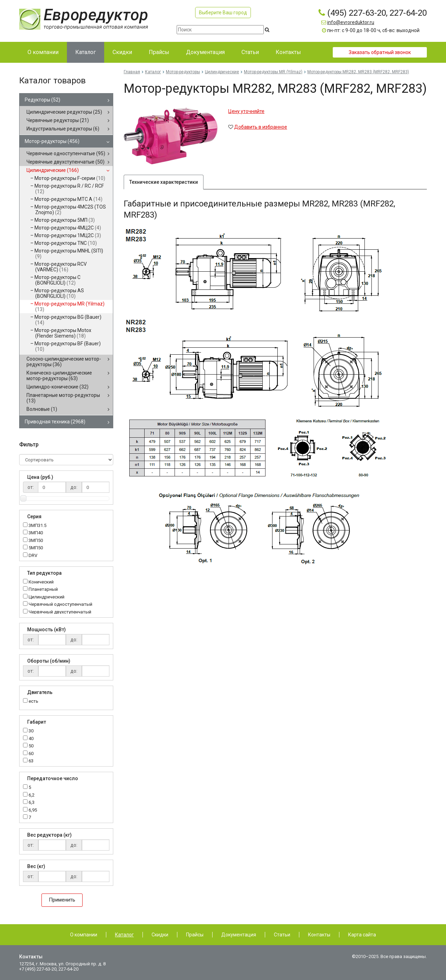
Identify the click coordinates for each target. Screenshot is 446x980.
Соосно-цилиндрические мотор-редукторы (64, 362)
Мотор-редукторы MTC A (68, 199)
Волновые (42, 409)
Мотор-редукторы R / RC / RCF (69, 189)
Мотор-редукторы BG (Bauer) (68, 320)
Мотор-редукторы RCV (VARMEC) (61, 267)
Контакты (319, 935)
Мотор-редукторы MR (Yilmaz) (70, 307)
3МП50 (36, 541)
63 (31, 761)
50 (31, 746)
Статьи (282, 935)
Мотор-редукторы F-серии (70, 178)
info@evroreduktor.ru (351, 22)
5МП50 (36, 548)
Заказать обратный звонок (380, 52)
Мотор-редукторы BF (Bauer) (68, 346)
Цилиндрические (53, 170)
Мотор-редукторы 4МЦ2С (68, 228)
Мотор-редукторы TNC (66, 243)
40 (31, 739)
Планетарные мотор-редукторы (63, 398)
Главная (132, 72)
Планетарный (43, 590)
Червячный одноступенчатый (60, 605)
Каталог (153, 72)
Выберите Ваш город (223, 13)
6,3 (32, 803)
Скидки (160, 935)
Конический (41, 582)
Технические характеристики (164, 182)
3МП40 (36, 533)
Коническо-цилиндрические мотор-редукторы (59, 376)
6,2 (32, 795)
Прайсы (195, 935)
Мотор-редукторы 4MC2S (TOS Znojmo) (70, 210)
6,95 (33, 810)
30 (31, 731)
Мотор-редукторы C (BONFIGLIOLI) (57, 280)
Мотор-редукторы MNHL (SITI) (69, 254)
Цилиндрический (47, 597)
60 (31, 754)
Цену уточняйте (246, 111)
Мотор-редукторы (52, 141)
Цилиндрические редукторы (64, 112)
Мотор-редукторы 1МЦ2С (68, 235)
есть (33, 701)
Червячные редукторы (58, 120)
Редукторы (43, 100)
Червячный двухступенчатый (60, 612)
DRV (33, 556)
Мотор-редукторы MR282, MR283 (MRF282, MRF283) (358, 72)
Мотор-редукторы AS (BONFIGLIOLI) (59, 293)
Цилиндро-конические (57, 387)
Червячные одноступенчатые (66, 153)
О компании (84, 935)
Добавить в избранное (261, 127)
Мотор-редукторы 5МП (65, 220)
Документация (239, 935)
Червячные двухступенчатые (66, 162)
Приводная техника (55, 422)
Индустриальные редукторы (63, 129)
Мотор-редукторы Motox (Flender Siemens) (63, 333)
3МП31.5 (37, 526)
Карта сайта (362, 935)
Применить (62, 900)
